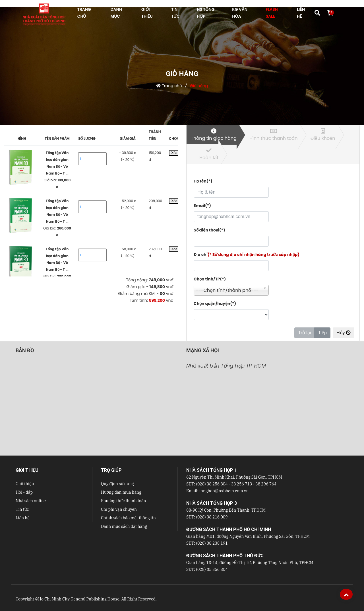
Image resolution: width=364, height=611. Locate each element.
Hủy (344, 333)
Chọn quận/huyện (215, 304)
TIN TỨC (175, 13)
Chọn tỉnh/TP (210, 279)
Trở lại (304, 333)
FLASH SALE (272, 13)
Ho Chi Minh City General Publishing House (79, 599)
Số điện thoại (209, 230)
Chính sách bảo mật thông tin (128, 518)
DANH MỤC (116, 13)
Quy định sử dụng (117, 484)
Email (202, 206)
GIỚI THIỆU (147, 13)
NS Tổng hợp (206, 13)
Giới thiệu (25, 484)
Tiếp (322, 333)
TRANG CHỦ (84, 13)
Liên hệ (23, 518)
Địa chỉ (247, 255)
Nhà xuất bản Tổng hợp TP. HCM (226, 366)
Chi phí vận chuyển (119, 509)
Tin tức (22, 509)
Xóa (174, 153)
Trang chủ (172, 86)
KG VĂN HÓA (240, 13)
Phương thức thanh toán (123, 501)
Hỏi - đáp (24, 492)
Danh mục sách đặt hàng (124, 526)
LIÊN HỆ (301, 13)
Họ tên (203, 181)
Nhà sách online (31, 501)
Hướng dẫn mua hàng (121, 492)
